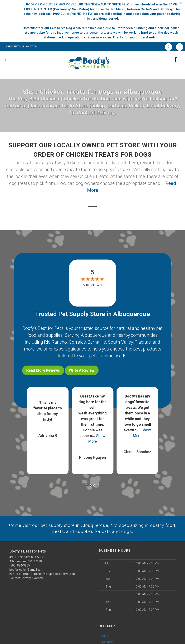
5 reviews (92, 285)
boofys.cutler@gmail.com (26, 569)
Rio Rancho (55, 342)
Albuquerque (94, 335)
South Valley (120, 342)
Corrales (77, 342)
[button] (87, 484)
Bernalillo (97, 342)
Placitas (143, 342)
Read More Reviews (43, 370)
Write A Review (82, 370)
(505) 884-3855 (20, 564)
